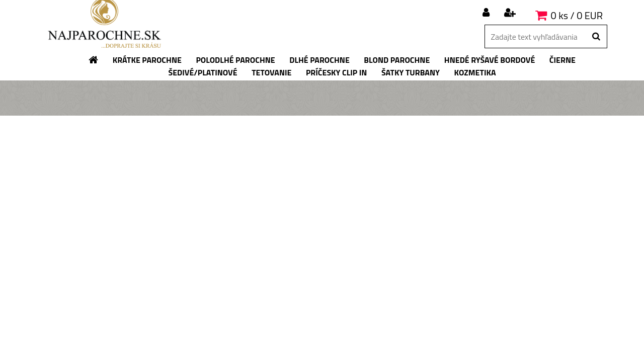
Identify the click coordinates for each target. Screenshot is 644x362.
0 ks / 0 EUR (577, 15)
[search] (596, 37)
